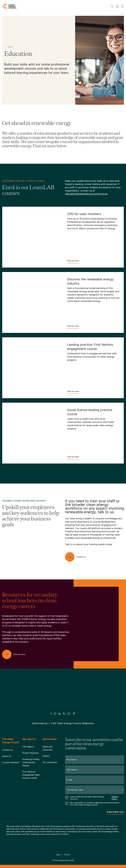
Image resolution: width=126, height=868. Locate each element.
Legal (58, 855)
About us (7, 756)
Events (46, 756)
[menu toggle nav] (122, 6)
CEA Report (28, 747)
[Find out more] (16, 654)
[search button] (112, 6)
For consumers (50, 762)
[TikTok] (74, 714)
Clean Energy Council (62, 860)
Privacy (67, 855)
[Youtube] (69, 714)
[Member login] (117, 6)
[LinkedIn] (59, 714)
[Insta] (55, 714)
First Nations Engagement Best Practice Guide (31, 775)
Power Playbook (31, 753)
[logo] (9, 6)
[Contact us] (78, 557)
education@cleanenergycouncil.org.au (86, 194)
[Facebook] (51, 714)
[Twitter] (64, 714)
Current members (11, 762)
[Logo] (63, 694)
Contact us (7, 750)
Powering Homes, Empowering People (31, 762)
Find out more (73, 261)
